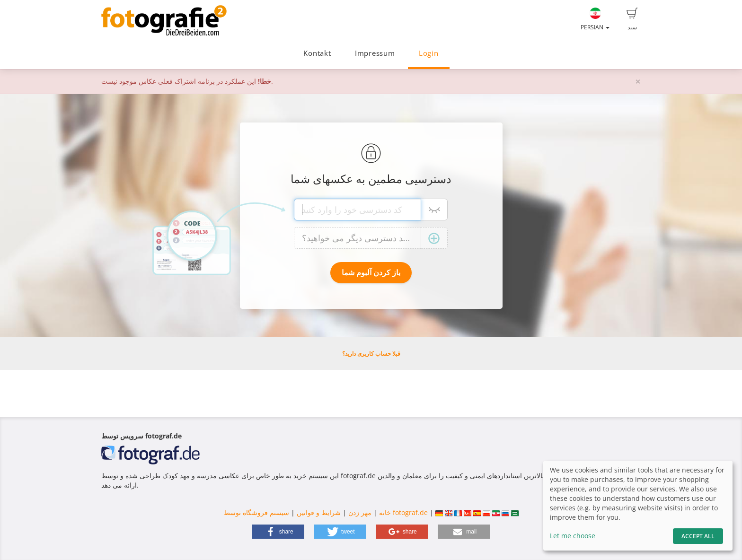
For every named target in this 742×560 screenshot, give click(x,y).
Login (429, 53)
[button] (278, 532)
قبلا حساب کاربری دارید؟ (371, 354)
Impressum (375, 53)
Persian (595, 19)
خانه (385, 512)
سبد (632, 19)
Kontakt (317, 53)
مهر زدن (360, 512)
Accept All (698, 536)
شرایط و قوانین (319, 512)
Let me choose (573, 536)
